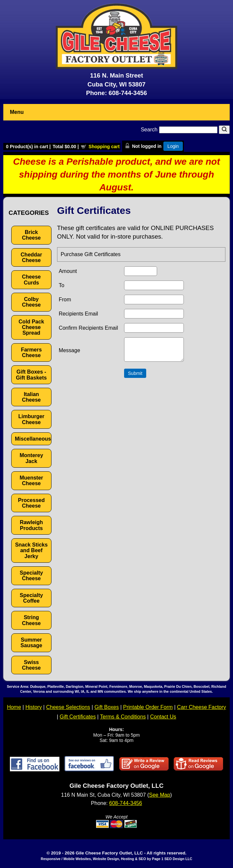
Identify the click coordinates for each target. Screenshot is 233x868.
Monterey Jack (31, 458)
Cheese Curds (32, 280)
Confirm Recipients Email (88, 328)
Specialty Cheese (31, 576)
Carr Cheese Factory (201, 707)
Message (69, 352)
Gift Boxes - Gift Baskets (31, 375)
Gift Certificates (78, 717)
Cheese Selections (68, 707)
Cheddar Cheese (32, 257)
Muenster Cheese (31, 481)
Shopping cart (104, 147)
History (34, 707)
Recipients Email (78, 314)
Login (173, 146)
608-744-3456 (128, 93)
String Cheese (32, 620)
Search (180, 130)
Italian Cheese (32, 397)
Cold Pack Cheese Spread (31, 327)
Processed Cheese (32, 503)
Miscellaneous (33, 439)
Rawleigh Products (31, 525)
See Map (160, 795)
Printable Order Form (148, 707)
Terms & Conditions (123, 717)
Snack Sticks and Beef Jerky (32, 551)
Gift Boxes (107, 707)
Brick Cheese (32, 235)
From (65, 300)
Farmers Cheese (31, 352)
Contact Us (163, 717)
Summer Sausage (31, 643)
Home (14, 707)
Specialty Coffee (31, 598)
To (62, 285)
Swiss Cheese (32, 665)
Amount (68, 271)
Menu (17, 112)
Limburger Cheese (31, 419)
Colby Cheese (32, 302)
